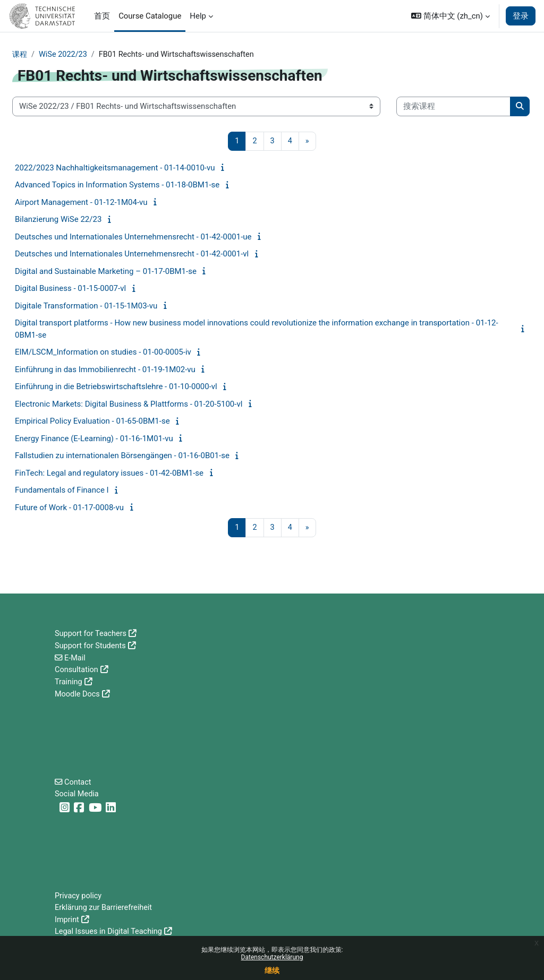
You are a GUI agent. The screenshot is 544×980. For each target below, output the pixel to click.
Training (69, 681)
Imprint (67, 919)
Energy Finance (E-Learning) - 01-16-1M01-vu (94, 439)
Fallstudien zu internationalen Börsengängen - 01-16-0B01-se (122, 456)
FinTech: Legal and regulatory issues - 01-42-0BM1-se (109, 474)
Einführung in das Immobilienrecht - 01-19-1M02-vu (105, 370)
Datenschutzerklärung (272, 957)
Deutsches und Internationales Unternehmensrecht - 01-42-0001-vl (132, 254)
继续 (272, 970)
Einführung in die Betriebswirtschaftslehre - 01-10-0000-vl (116, 387)
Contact (79, 781)
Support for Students (91, 646)
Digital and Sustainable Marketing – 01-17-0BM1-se (106, 272)
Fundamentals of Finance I (62, 491)
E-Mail (76, 657)
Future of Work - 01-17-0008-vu (69, 508)
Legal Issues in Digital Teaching (110, 932)
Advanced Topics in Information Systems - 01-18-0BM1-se (117, 185)
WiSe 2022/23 (65, 55)
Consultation (77, 669)
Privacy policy (79, 896)
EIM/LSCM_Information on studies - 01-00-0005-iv (103, 353)
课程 (20, 55)
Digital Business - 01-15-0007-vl (70, 289)
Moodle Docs (78, 693)
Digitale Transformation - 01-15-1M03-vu (86, 306)
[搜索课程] (453, 107)
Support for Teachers (92, 633)
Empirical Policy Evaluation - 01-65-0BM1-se (92, 422)
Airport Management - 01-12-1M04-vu (81, 203)
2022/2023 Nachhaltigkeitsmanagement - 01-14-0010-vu (115, 168)
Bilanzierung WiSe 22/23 (58, 220)
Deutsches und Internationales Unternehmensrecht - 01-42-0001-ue (133, 237)
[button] (450, 16)
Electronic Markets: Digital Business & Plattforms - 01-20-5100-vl (129, 405)
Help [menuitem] (198, 16)
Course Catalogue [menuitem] (150, 16)
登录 (521, 16)
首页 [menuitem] (102, 16)
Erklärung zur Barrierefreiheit (105, 908)
